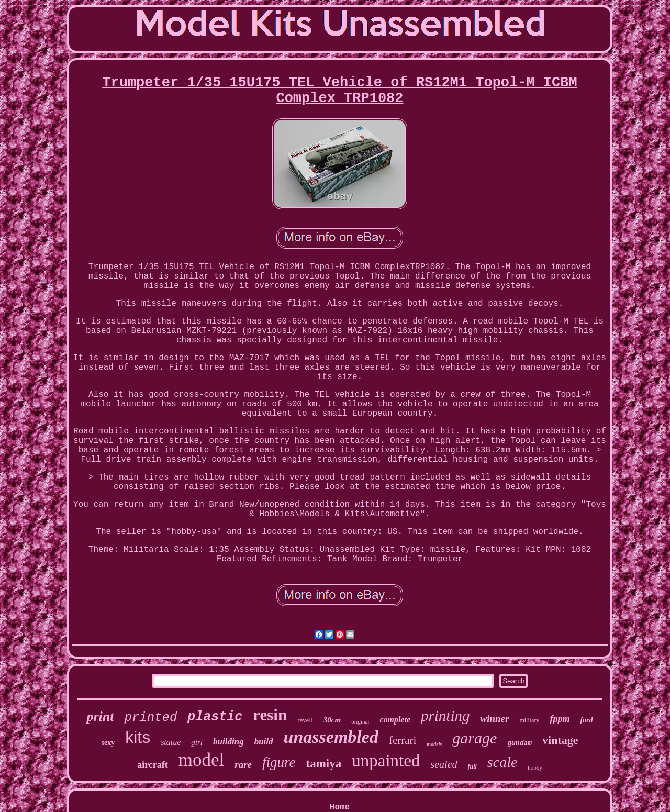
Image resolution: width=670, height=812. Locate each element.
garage (474, 738)
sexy (108, 743)
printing (445, 716)
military (529, 720)
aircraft (153, 765)
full (472, 766)
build (264, 742)
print (100, 716)
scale (502, 762)
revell (305, 720)
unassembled (331, 737)
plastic (215, 717)
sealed (444, 764)
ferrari (403, 740)
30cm (332, 720)
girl (197, 742)
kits (138, 737)
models (434, 744)
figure (279, 762)
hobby (535, 767)
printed (150, 718)
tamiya (324, 764)
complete (395, 720)
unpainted (386, 761)
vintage (560, 740)
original (360, 721)
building (228, 742)
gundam (520, 743)
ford (586, 720)
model (201, 760)
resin (270, 715)
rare (243, 765)
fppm (560, 719)
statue (171, 742)
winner (494, 719)
